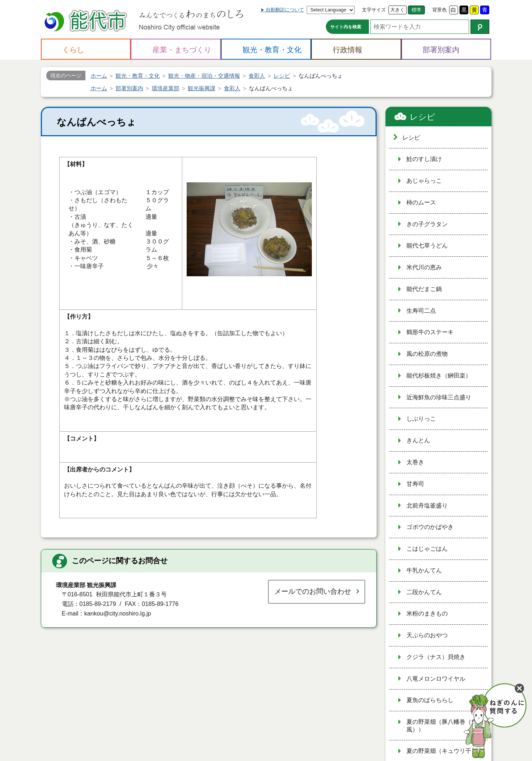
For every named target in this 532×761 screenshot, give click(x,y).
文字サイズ (374, 10)
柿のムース (421, 202)
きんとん (418, 440)
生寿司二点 (421, 311)
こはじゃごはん (427, 549)
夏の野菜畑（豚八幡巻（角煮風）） (445, 726)
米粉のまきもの (427, 613)
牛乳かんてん (424, 570)
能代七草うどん (427, 246)
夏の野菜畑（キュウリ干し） (445, 751)
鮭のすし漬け (424, 159)
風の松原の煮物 (427, 354)
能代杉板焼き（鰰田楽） (439, 376)
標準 (416, 10)
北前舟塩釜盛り (427, 506)
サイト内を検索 (346, 27)
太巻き (415, 462)
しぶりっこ (421, 419)
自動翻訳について (285, 10)
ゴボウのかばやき (430, 527)
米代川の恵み (424, 267)
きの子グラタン (427, 224)
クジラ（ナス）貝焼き (436, 657)
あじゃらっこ (424, 181)
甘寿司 (415, 484)
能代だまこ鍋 (424, 289)
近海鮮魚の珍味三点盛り (439, 397)
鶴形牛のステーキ (430, 332)
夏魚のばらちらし (430, 700)
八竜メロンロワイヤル (436, 679)
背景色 (439, 10)
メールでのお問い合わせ (313, 591)
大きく (397, 10)
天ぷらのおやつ (427, 635)
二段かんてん (424, 592)
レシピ (422, 117)
